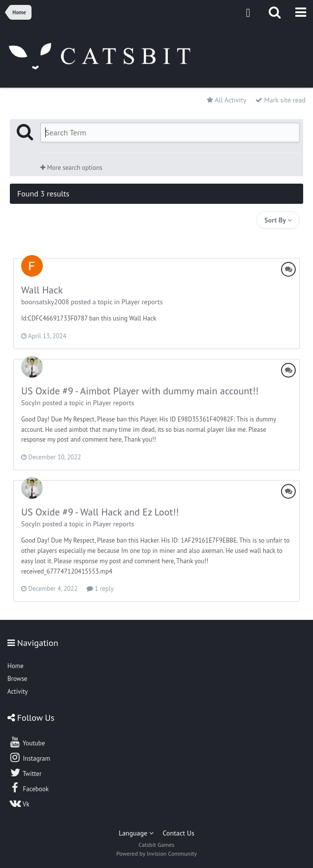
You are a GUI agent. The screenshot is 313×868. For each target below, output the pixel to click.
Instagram (30, 757)
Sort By (278, 220)
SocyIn (31, 403)
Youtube (27, 742)
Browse (17, 679)
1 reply (100, 589)
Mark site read (281, 100)
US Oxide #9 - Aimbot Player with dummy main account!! (140, 391)
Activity (17, 691)
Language (136, 833)
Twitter (25, 772)
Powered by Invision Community (156, 853)
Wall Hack (42, 290)
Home (16, 666)
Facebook (29, 788)
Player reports (142, 302)
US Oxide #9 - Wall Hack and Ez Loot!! (100, 512)
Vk (19, 803)
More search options (71, 168)
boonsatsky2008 (45, 302)
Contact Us (179, 833)
